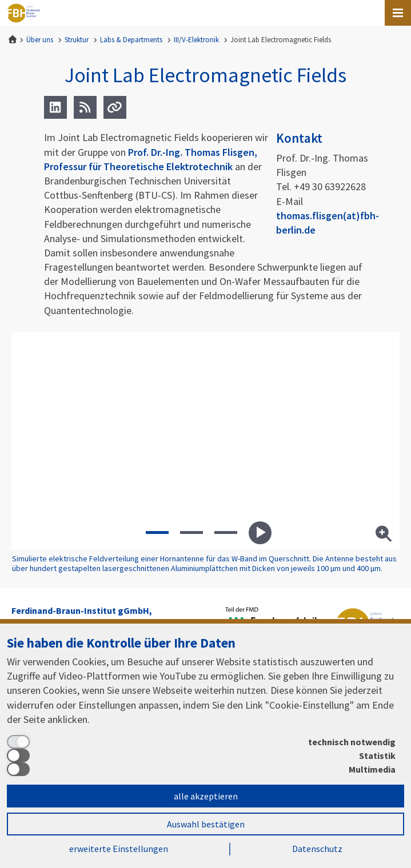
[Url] (115, 107)
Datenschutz (317, 849)
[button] (157, 533)
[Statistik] (201, 756)
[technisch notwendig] (201, 742)
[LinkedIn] (55, 107)
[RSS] (85, 107)
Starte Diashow (260, 533)
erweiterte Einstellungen (119, 849)
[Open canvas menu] (398, 13)
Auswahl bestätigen (206, 824)
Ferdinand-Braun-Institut (23, 13)
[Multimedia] (201, 769)
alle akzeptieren (206, 796)
